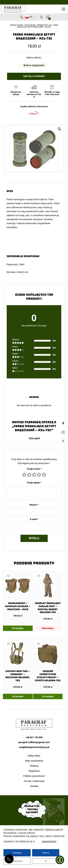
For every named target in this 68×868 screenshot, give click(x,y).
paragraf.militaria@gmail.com (34, 742)
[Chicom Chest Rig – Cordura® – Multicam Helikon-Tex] (18, 664)
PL (29, 17)
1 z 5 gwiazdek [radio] (24, 475)
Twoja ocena (34, 469)
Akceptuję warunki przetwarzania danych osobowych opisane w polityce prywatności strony (34, 805)
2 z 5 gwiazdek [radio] (29, 475)
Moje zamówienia (34, 761)
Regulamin (34, 771)
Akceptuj (17, 853)
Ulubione (34, 766)
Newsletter (38, 18)
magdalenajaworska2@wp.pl (34, 747)
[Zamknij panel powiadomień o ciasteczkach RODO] (46, 861)
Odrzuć (46, 853)
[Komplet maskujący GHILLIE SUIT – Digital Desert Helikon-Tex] (48, 596)
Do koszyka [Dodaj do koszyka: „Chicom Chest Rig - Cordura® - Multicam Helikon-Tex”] (18, 696)
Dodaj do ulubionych (8, 576)
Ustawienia (17, 861)
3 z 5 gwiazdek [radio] (34, 475)
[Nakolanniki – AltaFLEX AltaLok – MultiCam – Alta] (18, 595)
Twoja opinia (34, 483)
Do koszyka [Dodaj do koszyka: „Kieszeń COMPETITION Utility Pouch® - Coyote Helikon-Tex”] (48, 696)
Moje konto (41, 17)
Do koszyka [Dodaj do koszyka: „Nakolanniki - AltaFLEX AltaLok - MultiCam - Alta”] (18, 628)
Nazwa (34, 505)
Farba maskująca (15, 199)
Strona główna (17, 25)
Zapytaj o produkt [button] (34, 76)
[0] (47, 17)
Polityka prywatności (34, 776)
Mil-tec (38, 58)
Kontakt (34, 786)
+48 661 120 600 (9, 859)
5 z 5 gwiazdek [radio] (44, 475)
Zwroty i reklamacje (34, 781)
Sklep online (30, 25)
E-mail (34, 519)
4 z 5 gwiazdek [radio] (39, 475)
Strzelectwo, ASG (44, 25)
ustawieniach (49, 841)
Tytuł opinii (34, 438)
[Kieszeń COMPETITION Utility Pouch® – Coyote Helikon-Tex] (48, 664)
